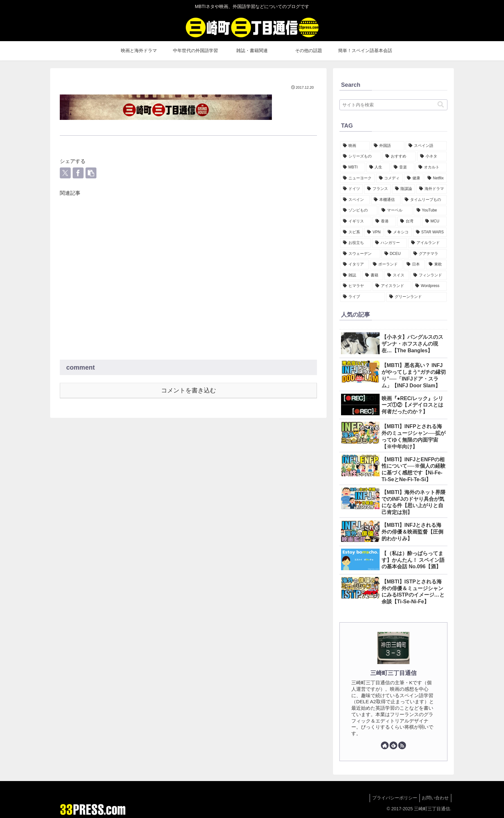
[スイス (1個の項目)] (397, 275)
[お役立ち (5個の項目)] (355, 243)
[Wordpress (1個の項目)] (430, 286)
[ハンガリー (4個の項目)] (390, 243)
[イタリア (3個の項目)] (354, 265)
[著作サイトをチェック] (385, 745)
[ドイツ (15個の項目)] (351, 189)
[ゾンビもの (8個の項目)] (359, 211)
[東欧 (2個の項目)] (436, 265)
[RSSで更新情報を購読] (402, 745)
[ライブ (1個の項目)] (363, 297)
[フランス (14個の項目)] (378, 189)
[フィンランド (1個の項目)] (429, 275)
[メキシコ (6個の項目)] (398, 232)
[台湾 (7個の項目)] (409, 221)
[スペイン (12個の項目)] (355, 200)
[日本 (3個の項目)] (414, 265)
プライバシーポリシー (392, 798)
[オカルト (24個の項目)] (431, 167)
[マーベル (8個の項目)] (395, 211)
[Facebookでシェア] (78, 173)
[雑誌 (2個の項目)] (351, 275)
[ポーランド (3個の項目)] (386, 265)
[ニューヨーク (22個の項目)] (357, 178)
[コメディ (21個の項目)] (390, 178)
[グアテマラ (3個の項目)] (429, 254)
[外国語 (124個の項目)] (388, 146)
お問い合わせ (434, 798)
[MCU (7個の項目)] (435, 221)
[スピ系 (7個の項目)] (351, 232)
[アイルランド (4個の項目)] (428, 243)
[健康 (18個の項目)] (414, 178)
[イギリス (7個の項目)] (356, 221)
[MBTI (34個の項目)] (353, 167)
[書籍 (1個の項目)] (373, 275)
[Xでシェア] (65, 173)
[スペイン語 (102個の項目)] (426, 146)
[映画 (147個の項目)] (355, 146)
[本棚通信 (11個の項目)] (386, 200)
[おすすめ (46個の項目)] (399, 157)
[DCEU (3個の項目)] (396, 254)
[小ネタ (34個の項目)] (432, 157)
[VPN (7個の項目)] (374, 232)
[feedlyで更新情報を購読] (393, 745)
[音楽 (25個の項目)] (403, 167)
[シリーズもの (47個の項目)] (361, 157)
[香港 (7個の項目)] (384, 221)
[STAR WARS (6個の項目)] (430, 232)
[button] (91, 173)
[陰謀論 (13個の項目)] (404, 189)
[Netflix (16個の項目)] (436, 178)
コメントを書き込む (189, 390)
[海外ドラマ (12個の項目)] (432, 189)
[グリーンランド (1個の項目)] (417, 297)
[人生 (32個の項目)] (378, 167)
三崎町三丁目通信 (393, 673)
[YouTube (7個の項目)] (430, 211)
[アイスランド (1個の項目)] (392, 286)
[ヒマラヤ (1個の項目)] (356, 286)
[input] (393, 105)
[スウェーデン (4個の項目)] (360, 254)
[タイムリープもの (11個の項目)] (424, 200)
